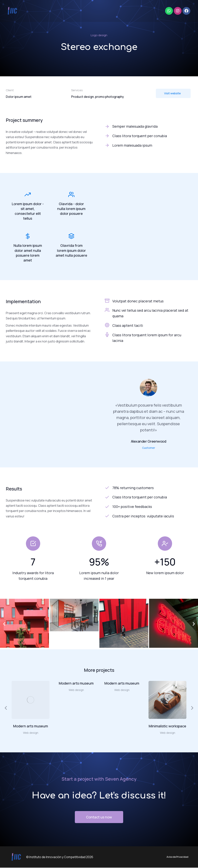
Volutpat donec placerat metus (138, 301)
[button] (4, 624)
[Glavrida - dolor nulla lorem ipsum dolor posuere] (71, 194)
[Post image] (31, 700)
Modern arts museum (31, 726)
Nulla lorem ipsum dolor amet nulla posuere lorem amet (28, 253)
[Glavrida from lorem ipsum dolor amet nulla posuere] (71, 237)
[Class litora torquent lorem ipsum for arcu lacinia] (107, 335)
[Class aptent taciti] (107, 325)
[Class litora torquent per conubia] (148, 136)
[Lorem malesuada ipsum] (148, 145)
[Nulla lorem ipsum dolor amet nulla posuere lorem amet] (28, 237)
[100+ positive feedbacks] (148, 507)
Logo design (99, 35)
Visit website (172, 93)
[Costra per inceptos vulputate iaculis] (148, 517)
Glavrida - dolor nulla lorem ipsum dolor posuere (71, 209)
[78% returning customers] (148, 488)
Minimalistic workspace (167, 726)
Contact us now (99, 817)
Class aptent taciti (128, 326)
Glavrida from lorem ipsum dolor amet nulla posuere (71, 251)
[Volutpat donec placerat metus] (107, 301)
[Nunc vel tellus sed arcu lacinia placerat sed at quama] (107, 310)
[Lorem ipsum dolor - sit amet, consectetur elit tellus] (28, 194)
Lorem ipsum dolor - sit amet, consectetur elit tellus (28, 211)
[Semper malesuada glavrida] (148, 126)
